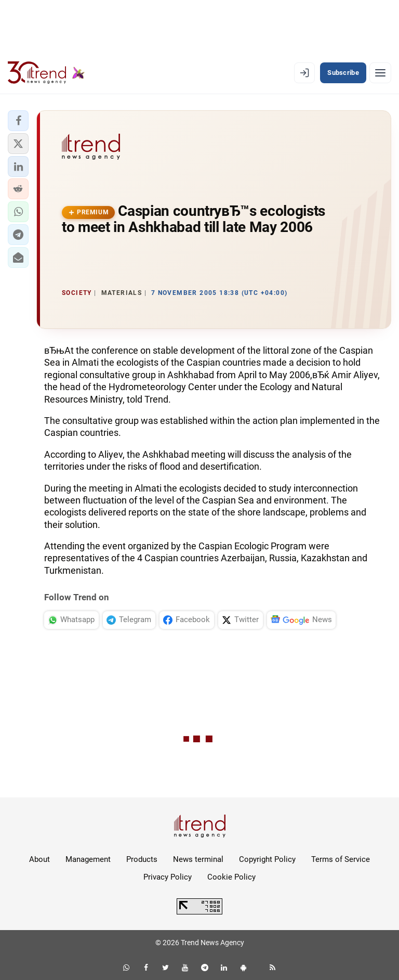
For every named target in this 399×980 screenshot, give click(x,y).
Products (142, 859)
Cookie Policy (231, 877)
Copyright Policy (267, 859)
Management (88, 859)
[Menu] (380, 73)
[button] (18, 121)
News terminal (198, 859)
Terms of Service (341, 859)
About (39, 859)
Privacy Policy (168, 877)
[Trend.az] (46, 73)
